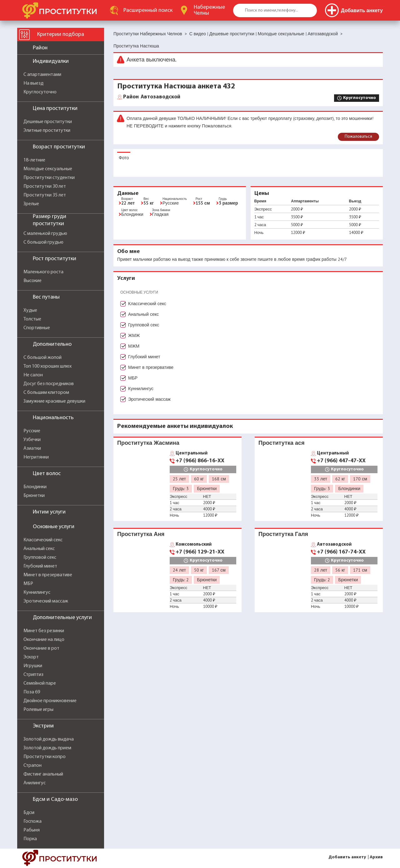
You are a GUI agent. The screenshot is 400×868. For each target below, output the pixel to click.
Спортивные (37, 328)
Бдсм (29, 813)
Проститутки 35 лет (45, 195)
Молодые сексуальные (48, 169)
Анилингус (35, 783)
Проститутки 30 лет (45, 186)
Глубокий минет (40, 566)
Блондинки (35, 487)
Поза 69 (32, 692)
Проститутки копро (45, 757)
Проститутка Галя (283, 534)
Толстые (32, 319)
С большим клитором (46, 393)
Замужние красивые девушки (54, 401)
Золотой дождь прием (47, 748)
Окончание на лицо (44, 640)
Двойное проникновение (50, 701)
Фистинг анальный (43, 774)
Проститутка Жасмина (148, 443)
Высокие (32, 281)
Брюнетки (34, 496)
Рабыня (32, 830)
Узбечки (32, 440)
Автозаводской (152, 97)
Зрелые (31, 204)
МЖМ (134, 346)
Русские (32, 431)
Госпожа (32, 821)
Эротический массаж (46, 601)
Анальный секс (39, 549)
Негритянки (36, 457)
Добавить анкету (347, 857)
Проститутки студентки (49, 178)
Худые (30, 310)
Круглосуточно (40, 92)
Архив (376, 857)
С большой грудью (43, 242)
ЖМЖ (134, 335)
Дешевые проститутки (48, 122)
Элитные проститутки (47, 131)
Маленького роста (43, 272)
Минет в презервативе (48, 575)
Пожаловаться (358, 137)
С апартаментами (42, 75)
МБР (28, 584)
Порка (30, 839)
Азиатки (32, 449)
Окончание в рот (41, 648)
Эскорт (31, 657)
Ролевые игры (38, 710)
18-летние (34, 160)
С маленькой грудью (45, 234)
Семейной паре (40, 683)
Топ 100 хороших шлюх (47, 366)
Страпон (32, 766)
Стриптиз (33, 675)
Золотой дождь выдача (49, 739)
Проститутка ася (281, 443)
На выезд (33, 83)
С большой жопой (42, 358)
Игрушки (33, 666)
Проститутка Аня (141, 534)
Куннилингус (37, 593)
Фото (124, 158)
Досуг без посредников (49, 384)
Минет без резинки (44, 631)
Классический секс (43, 540)
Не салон (33, 375)
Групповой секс (40, 558)
